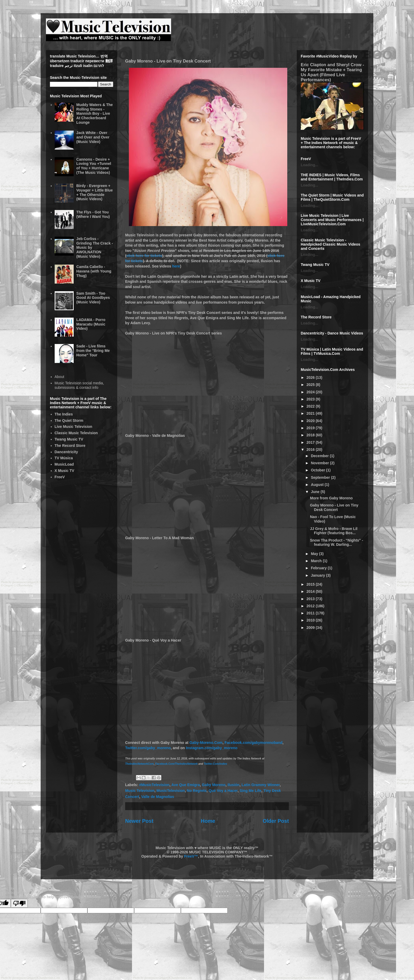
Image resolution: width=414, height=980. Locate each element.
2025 (311, 385)
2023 (311, 399)
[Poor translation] (19, 903)
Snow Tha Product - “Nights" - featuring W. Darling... (337, 542)
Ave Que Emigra (186, 785)
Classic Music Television (76, 433)
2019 (311, 428)
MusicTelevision (171, 791)
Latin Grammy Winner (261, 785)
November (320, 463)
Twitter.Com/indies (216, 764)
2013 (311, 599)
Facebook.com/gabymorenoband (253, 743)
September (321, 477)
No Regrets (197, 791)
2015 (311, 584)
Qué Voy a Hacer (223, 791)
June (316, 492)
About (60, 377)
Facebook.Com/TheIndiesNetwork (177, 764)
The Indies (64, 414)
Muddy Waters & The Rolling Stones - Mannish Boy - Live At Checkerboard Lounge (95, 114)
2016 (311, 450)
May (315, 554)
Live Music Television (74, 427)
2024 (311, 392)
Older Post (276, 821)
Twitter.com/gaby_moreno (148, 748)
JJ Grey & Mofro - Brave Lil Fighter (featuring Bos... (334, 531)
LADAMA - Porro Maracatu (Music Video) (91, 324)
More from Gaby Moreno (331, 498)
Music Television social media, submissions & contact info (79, 385)
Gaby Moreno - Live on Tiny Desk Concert (334, 507)
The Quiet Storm (69, 420)
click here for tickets (144, 256)
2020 (311, 421)
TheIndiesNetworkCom (139, 764)
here (176, 266)
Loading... (309, 165)
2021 (311, 413)
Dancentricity (66, 452)
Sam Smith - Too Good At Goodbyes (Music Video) (93, 298)
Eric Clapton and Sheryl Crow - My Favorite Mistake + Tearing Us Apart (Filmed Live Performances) (332, 72)
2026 (311, 377)
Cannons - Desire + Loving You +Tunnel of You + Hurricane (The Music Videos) (94, 166)
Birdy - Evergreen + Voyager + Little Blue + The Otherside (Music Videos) (95, 192)
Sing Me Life (250, 791)
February (319, 568)
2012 (311, 606)
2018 (311, 435)
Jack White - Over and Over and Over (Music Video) (93, 137)
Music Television (140, 791)
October (318, 470)
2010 (311, 620)
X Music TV (65, 471)
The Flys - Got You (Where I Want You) (93, 214)
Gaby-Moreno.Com (206, 743)
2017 (311, 442)
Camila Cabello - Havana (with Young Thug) (94, 271)
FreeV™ (191, 856)
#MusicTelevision (154, 785)
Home (208, 821)
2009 (311, 628)
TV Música (64, 458)
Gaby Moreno (214, 785)
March (317, 561)
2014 (311, 591)
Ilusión (234, 785)
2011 (311, 613)
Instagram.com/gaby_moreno (212, 748)
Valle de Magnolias (158, 797)
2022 (311, 406)
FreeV (60, 477)
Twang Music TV (69, 439)
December (320, 456)
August (318, 485)
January (318, 575)
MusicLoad (64, 464)
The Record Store (70, 446)
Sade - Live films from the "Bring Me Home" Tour (93, 351)
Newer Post (139, 821)
